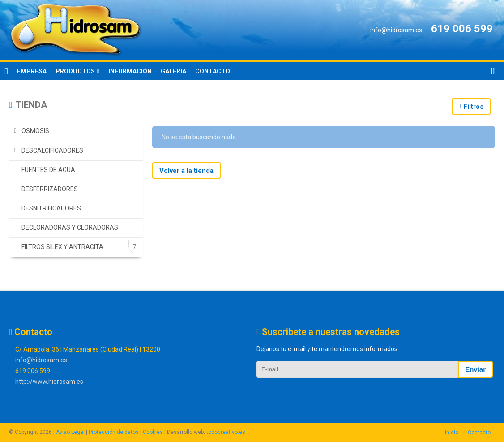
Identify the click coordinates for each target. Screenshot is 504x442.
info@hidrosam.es (41, 360)
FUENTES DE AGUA (48, 170)
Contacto (479, 433)
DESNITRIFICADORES (51, 208)
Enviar (475, 369)
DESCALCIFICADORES (52, 150)
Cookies (153, 432)
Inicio (452, 433)
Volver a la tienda (186, 171)
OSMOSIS (35, 131)
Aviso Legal (70, 432)
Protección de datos (114, 432)
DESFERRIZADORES (50, 189)
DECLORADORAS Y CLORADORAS (70, 227)
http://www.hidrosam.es (49, 382)
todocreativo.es (226, 432)
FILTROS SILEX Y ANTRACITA (62, 247)
